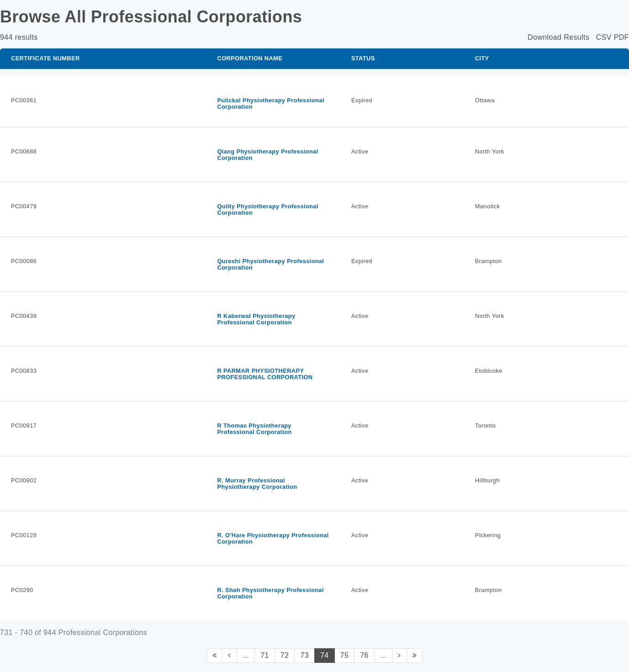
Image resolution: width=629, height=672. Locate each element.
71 (265, 655)
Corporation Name (250, 58)
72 (285, 655)
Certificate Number (45, 58)
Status (363, 58)
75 (345, 655)
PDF (621, 37)
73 (304, 655)
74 (325, 655)
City (482, 58)
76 (364, 655)
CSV (604, 37)
